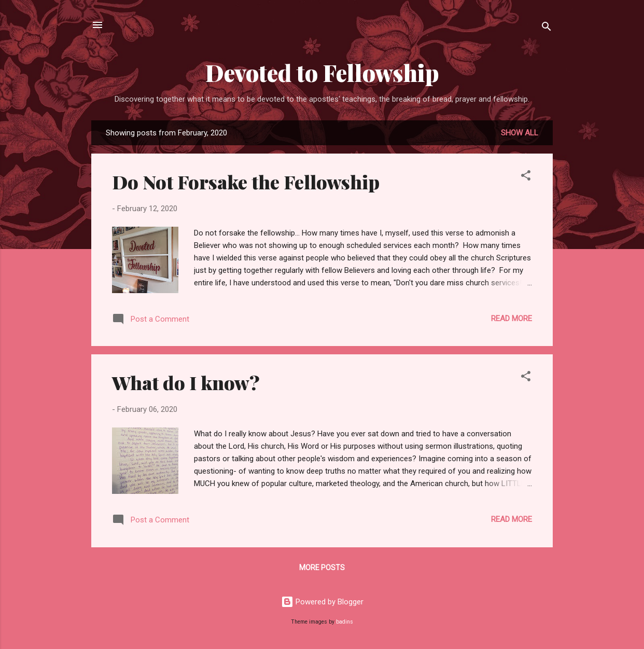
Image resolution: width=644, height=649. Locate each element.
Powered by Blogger (322, 602)
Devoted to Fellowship (322, 72)
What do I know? (186, 382)
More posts (322, 568)
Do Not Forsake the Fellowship (246, 182)
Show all (520, 133)
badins (345, 622)
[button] (526, 177)
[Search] (547, 28)
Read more (512, 319)
